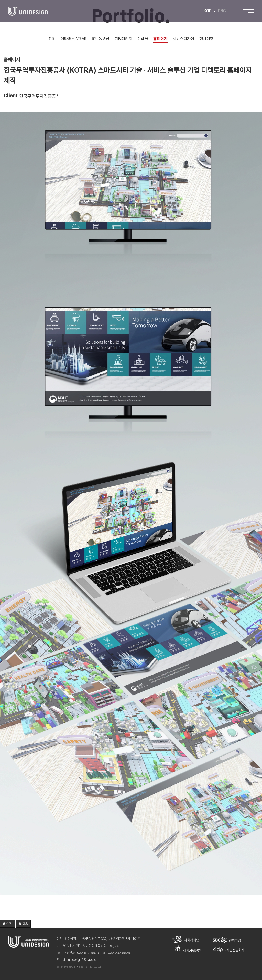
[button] (7, 924)
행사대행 (207, 39)
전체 (51, 39)
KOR (207, 11)
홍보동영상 (101, 39)
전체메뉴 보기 (248, 11)
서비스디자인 (184, 39)
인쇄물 (144, 39)
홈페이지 (161, 39)
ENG (222, 11)
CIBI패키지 (124, 39)
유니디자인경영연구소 (28, 11)
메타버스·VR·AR (73, 39)
